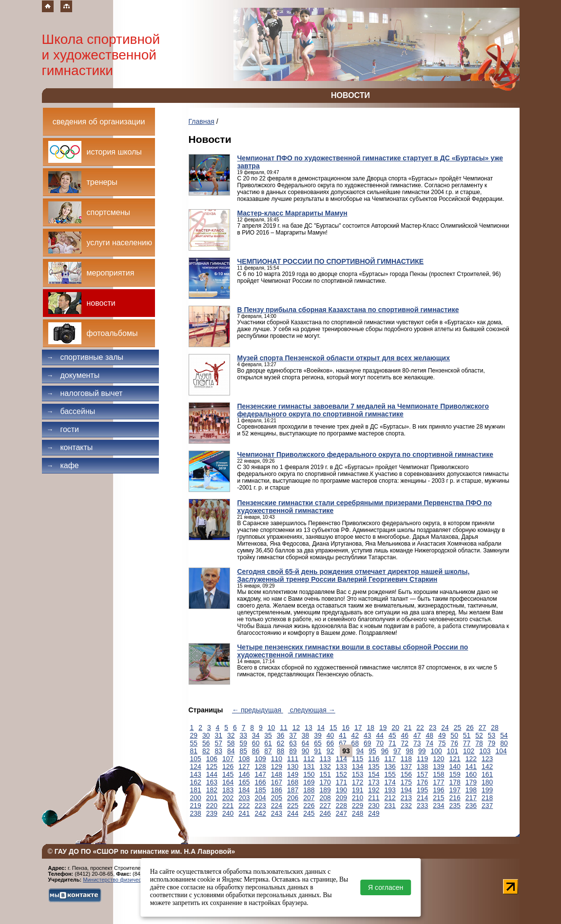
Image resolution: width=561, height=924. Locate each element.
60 (256, 743)
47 (417, 735)
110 (277, 759)
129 (277, 767)
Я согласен (386, 887)
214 (422, 798)
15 (333, 727)
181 (196, 790)
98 (410, 751)
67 (343, 743)
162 (196, 782)
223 (261, 806)
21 (408, 727)
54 (504, 735)
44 (380, 735)
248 (358, 813)
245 (309, 813)
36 (281, 735)
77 (467, 743)
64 (306, 743)
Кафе (63, 465)
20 (395, 727)
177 (438, 782)
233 (422, 806)
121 (455, 759)
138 (422, 767)
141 (471, 767)
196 (438, 790)
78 (479, 743)
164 (228, 782)
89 (293, 751)
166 (261, 782)
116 (374, 759)
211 (374, 798)
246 (325, 813)
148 (277, 774)
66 (330, 743)
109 (261, 759)
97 (397, 751)
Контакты (70, 447)
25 (458, 727)
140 (455, 767)
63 (293, 743)
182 (212, 790)
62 (281, 743)
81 (194, 751)
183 (228, 790)
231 (390, 806)
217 (471, 798)
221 (228, 806)
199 (487, 790)
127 (244, 767)
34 (256, 735)
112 (309, 759)
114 (341, 759)
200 (196, 798)
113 (325, 759)
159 (455, 774)
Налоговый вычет (85, 393)
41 (343, 735)
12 (296, 727)
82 (206, 751)
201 (212, 798)
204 (261, 798)
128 (261, 767)
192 (374, 790)
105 (196, 759)
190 (341, 790)
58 (231, 743)
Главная (202, 121)
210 (358, 798)
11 (284, 727)
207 (309, 798)
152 (341, 774)
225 (293, 806)
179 (471, 782)
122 (471, 759)
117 (390, 759)
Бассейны (71, 411)
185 (261, 790)
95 (372, 751)
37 (293, 735)
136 (390, 767)
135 (374, 767)
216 (455, 798)
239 (212, 813)
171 (341, 782)
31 (218, 735)
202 (228, 798)
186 (277, 790)
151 (325, 774)
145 (228, 774)
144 (212, 774)
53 (492, 735)
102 (469, 751)
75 (442, 743)
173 (374, 782)
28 (495, 727)
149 (293, 774)
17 (358, 727)
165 (244, 782)
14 (321, 727)
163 (212, 782)
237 (487, 806)
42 (355, 735)
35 (268, 735)
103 (485, 751)
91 (318, 751)
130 (293, 767)
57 (218, 743)
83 (218, 751)
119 (422, 759)
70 (380, 743)
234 (438, 806)
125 (212, 767)
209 (341, 798)
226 (309, 806)
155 (390, 774)
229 (358, 806)
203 (244, 798)
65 (318, 743)
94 (360, 751)
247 (341, 813)
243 (277, 813)
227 (325, 806)
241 (244, 813)
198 (471, 790)
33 (243, 735)
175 (406, 782)
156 (406, 774)
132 (325, 767)
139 (438, 767)
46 (405, 735)
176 (422, 782)
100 (436, 751)
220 (212, 806)
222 (244, 806)
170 (325, 782)
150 (309, 774)
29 (194, 735)
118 (406, 759)
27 (483, 727)
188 (309, 790)
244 (293, 813)
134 (358, 767)
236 (471, 806)
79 (492, 743)
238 (196, 813)
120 (438, 759)
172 (358, 782)
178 (455, 782)
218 (487, 798)
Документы (73, 375)
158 (438, 774)
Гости (63, 429)
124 (196, 767)
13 (309, 727)
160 (471, 774)
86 (256, 751)
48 (429, 735)
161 (487, 774)
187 (293, 790)
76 (454, 743)
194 (406, 790)
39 (318, 735)
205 (277, 798)
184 (244, 790)
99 (422, 751)
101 (453, 751)
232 (406, 806)
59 (243, 743)
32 (231, 735)
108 (244, 759)
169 (309, 782)
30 (206, 735)
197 (455, 790)
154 (374, 774)
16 (346, 727)
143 (196, 774)
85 (243, 751)
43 (368, 735)
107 (228, 759)
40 (330, 735)
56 (206, 743)
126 (228, 767)
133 (341, 767)
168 (293, 782)
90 (306, 751)
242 (261, 813)
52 (479, 735)
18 (370, 727)
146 (244, 774)
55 (194, 743)
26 (470, 727)
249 (374, 813)
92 (330, 751)
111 (293, 759)
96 (385, 751)
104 (501, 751)
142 (487, 767)
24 (445, 727)
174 (390, 782)
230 (374, 806)
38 (306, 735)
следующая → (312, 710)
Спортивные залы (85, 357)
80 (504, 743)
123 (487, 759)
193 (390, 790)
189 (325, 790)
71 (392, 743)
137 (406, 767)
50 (454, 735)
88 (281, 751)
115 (358, 759)
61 (268, 743)
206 (293, 798)
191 (358, 790)
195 (422, 790)
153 (358, 774)
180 (487, 782)
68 (355, 743)
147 (261, 774)
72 (405, 743)
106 (212, 759)
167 (277, 782)
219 (196, 806)
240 (228, 813)
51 (467, 735)
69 (368, 743)
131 (309, 767)
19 (383, 727)
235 (455, 806)
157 (422, 774)
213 (406, 798)
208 (325, 798)
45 (392, 735)
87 (268, 751)
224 (277, 806)
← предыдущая (258, 710)
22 (420, 727)
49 (442, 735)
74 (429, 743)
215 (438, 798)
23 (433, 727)
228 (341, 806)
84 (231, 751)
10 (271, 727)
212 (390, 798)
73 (417, 743)
